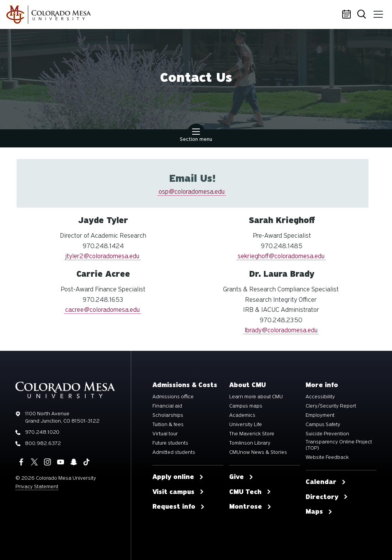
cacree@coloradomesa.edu (102, 310)
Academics (242, 415)
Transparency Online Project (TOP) (339, 445)
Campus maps (246, 406)
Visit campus (178, 492)
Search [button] (363, 15)
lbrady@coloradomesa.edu (281, 330)
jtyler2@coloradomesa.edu (102, 256)
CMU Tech (250, 492)
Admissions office (173, 397)
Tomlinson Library (250, 443)
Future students (170, 443)
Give (241, 477)
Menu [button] (378, 12)
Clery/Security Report (331, 406)
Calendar (348, 15)
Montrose (250, 507)
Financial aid (167, 406)
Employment (320, 415)
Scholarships (168, 415)
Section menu (196, 136)
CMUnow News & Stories (258, 452)
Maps (319, 512)
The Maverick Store (252, 434)
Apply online (178, 477)
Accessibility (320, 397)
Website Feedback (327, 457)
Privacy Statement (37, 486)
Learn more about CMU (256, 397)
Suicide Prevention (327, 434)
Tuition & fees (168, 425)
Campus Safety (323, 425)
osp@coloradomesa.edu (192, 192)
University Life (246, 425)
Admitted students (174, 452)
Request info (179, 507)
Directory (327, 497)
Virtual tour (165, 434)
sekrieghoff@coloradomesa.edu (281, 256)
